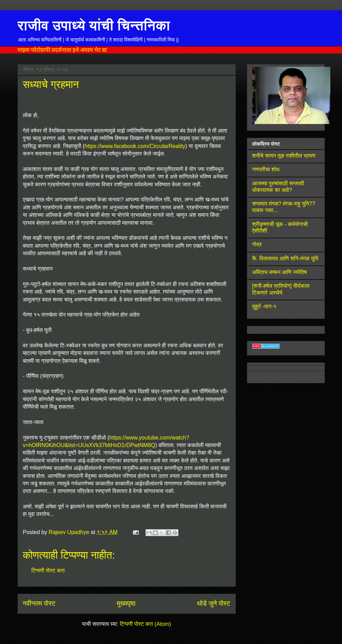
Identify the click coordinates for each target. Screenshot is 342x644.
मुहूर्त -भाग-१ (264, 306)
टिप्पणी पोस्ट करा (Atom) (145, 624)
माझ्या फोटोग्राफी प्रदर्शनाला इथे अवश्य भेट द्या (62, 50)
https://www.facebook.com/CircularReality (135, 146)
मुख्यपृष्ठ (126, 603)
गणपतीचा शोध (266, 169)
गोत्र (257, 244)
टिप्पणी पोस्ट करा (48, 571)
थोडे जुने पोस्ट (214, 603)
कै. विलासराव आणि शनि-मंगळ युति (286, 258)
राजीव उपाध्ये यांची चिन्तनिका (94, 25)
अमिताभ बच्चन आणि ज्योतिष (280, 272)
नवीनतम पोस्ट (39, 603)
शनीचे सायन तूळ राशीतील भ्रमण (284, 156)
